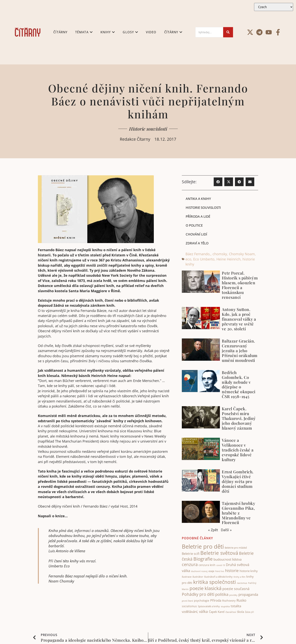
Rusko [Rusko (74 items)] (241, 600)
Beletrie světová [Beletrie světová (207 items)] (219, 553)
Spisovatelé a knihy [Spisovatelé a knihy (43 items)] (209, 607)
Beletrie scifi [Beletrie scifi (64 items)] (191, 554)
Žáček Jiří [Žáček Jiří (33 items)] (249, 612)
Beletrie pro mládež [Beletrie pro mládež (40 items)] (236, 548)
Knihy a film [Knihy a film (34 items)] (239, 577)
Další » (226, 530)
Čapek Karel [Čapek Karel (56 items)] (217, 612)
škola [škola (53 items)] (241, 612)
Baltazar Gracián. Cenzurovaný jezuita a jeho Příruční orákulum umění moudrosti (240, 351)
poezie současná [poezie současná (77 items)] (236, 589)
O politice (195, 225)
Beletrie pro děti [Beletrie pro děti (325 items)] (203, 547)
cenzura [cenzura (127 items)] (190, 565)
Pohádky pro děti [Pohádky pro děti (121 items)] (198, 595)
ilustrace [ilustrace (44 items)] (187, 577)
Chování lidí (197, 234)
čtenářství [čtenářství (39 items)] (231, 612)
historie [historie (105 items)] (232, 571)
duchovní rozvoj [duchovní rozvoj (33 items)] (199, 571)
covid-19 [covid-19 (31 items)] (221, 566)
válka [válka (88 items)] (203, 612)
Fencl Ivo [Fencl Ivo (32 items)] (220, 571)
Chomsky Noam (242, 254)
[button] (218, 182)
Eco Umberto (204, 259)
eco (188, 259)
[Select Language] (274, 7)
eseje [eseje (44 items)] (211, 571)
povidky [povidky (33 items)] (233, 595)
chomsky (220, 254)
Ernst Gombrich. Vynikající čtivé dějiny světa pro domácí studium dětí (238, 482)
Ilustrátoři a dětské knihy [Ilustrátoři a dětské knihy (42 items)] (218, 577)
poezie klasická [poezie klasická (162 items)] (205, 588)
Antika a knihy (199, 199)
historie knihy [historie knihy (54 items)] (249, 571)
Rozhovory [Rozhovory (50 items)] (229, 601)
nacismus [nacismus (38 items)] (242, 583)
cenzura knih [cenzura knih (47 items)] (207, 565)
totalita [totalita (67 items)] (236, 606)
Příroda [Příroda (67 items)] (216, 601)
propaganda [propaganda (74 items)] (248, 595)
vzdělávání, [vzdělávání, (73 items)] (190, 612)
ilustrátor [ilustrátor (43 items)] (198, 577)
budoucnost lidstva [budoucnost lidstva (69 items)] (228, 560)
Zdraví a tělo (198, 243)
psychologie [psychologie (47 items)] (202, 601)
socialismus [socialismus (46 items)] (189, 607)
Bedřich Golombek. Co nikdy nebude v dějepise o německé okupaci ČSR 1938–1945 (239, 385)
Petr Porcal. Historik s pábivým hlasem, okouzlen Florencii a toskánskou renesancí (240, 285)
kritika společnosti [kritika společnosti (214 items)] (215, 582)
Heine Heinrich (228, 259)
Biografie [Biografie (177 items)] (203, 559)
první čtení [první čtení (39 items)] (187, 601)
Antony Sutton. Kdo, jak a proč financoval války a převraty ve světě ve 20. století (239, 319)
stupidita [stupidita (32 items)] (225, 607)
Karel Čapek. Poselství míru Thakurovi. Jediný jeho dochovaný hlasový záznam (239, 419)
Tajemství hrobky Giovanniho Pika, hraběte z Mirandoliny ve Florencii (238, 513)
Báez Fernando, (198, 254)
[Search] (209, 32)
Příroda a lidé (199, 216)
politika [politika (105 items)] (222, 595)
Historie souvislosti (148, 129)
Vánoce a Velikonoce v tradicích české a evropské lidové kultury (238, 450)
